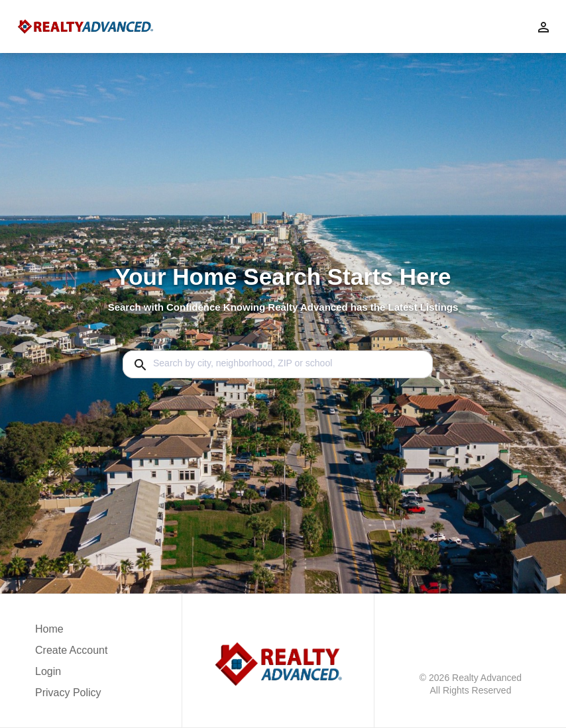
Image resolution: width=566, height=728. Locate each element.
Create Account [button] (71, 650)
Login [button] (48, 671)
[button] (71, 675)
